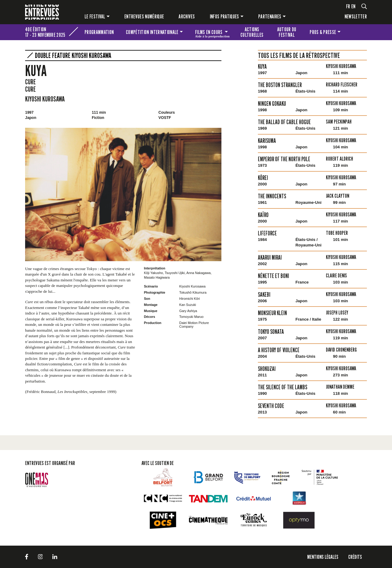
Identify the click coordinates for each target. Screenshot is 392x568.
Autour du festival (287, 32)
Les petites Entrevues (359, 32)
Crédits (355, 557)
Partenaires (270, 16)
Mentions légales (323, 557)
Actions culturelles (252, 32)
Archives (187, 16)
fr (348, 6)
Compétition (152, 32)
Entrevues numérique (144, 16)
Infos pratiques (224, 16)
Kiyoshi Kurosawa (45, 99)
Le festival (95, 16)
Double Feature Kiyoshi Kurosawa (73, 55)
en (353, 6)
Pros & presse (323, 32)
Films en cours (212, 33)
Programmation (99, 32)
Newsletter (356, 16)
